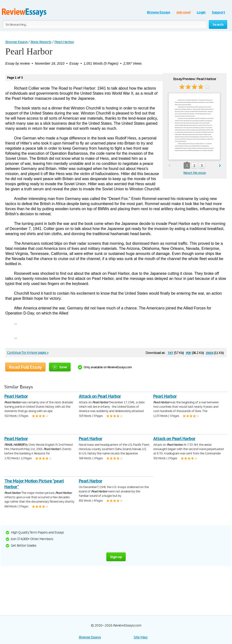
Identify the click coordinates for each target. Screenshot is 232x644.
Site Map (141, 637)
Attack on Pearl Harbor (100, 396)
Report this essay (195, 173)
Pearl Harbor (16, 396)
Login (201, 12)
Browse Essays (158, 12)
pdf (188, 352)
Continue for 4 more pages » (28, 353)
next (220, 166)
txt (170, 352)
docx (210, 352)
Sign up (116, 557)
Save (60, 367)
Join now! (184, 12)
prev (169, 166)
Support (218, 12)
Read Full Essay (25, 367)
